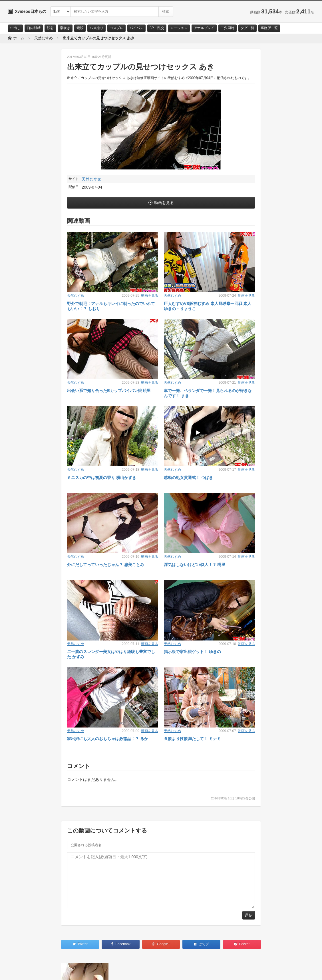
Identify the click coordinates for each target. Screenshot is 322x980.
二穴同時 (228, 28)
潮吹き (65, 28)
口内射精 (34, 28)
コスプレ (116, 28)
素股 (80, 28)
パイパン (136, 28)
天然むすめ (92, 179)
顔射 (50, 28)
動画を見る (164, 203)
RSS (72, 971)
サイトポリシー (51, 971)
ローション (179, 28)
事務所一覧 (269, 28)
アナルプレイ (204, 28)
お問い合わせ (23, 971)
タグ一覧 (247, 28)
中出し (15, 28)
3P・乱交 (157, 28)
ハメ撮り (96, 28)
